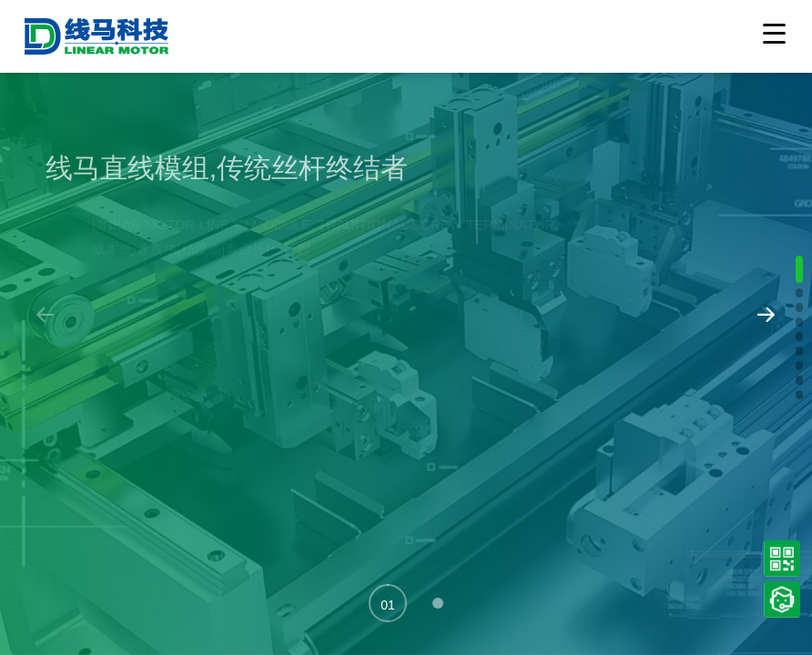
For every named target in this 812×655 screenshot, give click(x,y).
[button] (388, 603)
